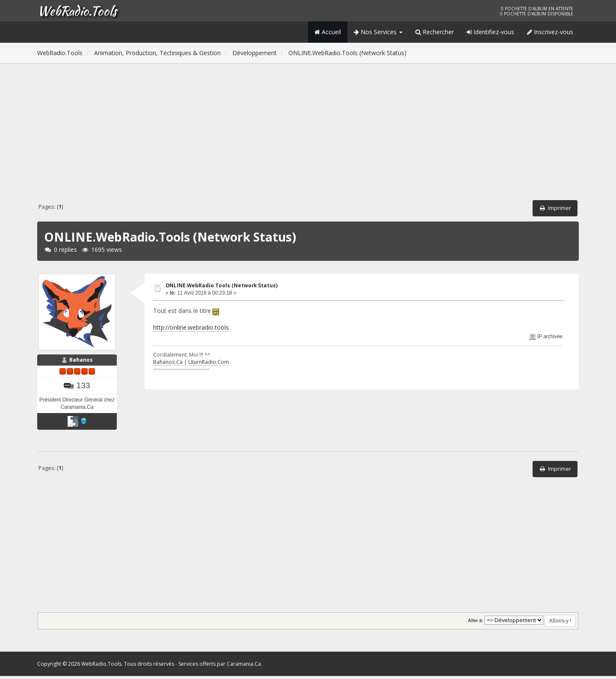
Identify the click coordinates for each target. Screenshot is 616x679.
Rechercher (435, 32)
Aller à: (476, 623)
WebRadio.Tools (77, 11)
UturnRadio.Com (209, 362)
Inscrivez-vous (550, 32)
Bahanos (81, 363)
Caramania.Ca (244, 667)
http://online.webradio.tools (191, 327)
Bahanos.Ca (168, 362)
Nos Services (378, 32)
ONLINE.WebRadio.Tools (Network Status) (222, 285)
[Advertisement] (308, 133)
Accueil (328, 32)
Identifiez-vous (490, 32)
